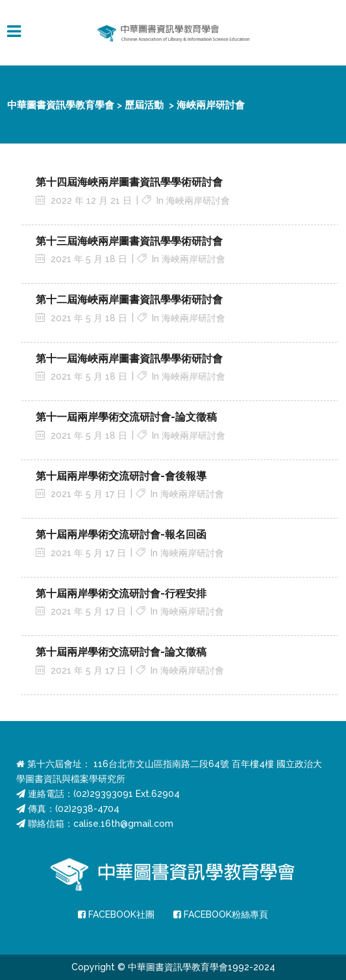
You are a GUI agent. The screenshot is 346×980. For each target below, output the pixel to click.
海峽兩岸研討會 (198, 201)
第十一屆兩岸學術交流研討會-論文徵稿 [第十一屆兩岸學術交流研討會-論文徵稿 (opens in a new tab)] (126, 417)
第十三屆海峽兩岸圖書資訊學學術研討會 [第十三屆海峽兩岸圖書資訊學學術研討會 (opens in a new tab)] (129, 241)
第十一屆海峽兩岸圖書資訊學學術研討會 (129, 359)
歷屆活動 (144, 105)
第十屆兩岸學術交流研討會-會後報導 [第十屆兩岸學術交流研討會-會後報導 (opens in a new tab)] (121, 476)
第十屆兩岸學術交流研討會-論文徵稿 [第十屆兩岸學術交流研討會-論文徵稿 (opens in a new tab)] (121, 652)
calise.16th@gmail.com (123, 824)
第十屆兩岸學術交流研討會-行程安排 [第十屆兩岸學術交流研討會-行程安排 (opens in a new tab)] (121, 594)
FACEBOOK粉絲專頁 (221, 914)
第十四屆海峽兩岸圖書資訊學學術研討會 (129, 182)
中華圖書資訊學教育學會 (61, 105)
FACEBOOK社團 (116, 914)
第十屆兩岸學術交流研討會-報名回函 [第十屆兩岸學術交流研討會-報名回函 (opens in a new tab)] (121, 534)
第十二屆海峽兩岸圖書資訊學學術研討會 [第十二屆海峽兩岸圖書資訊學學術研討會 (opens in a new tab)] (129, 300)
